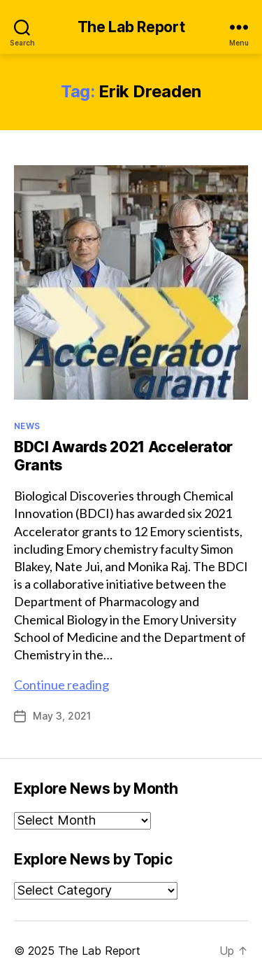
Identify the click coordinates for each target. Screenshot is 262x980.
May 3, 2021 (62, 716)
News (27, 426)
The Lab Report (131, 27)
